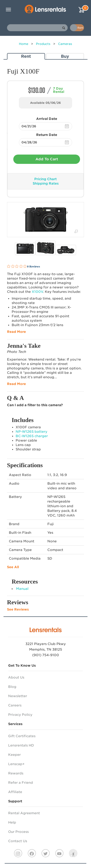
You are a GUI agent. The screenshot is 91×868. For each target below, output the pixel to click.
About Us (16, 677)
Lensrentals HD (21, 745)
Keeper (14, 755)
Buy (65, 56)
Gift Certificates (22, 736)
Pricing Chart (45, 179)
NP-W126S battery (31, 432)
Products (43, 44)
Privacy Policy (20, 715)
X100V (37, 292)
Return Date (47, 135)
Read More (16, 332)
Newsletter (18, 696)
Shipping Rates (46, 183)
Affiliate (15, 792)
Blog (12, 687)
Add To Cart (47, 159)
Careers (15, 705)
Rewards (16, 773)
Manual (22, 589)
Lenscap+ (16, 764)
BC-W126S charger (32, 436)
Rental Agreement (24, 813)
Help (12, 822)
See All (13, 567)
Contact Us (18, 841)
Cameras (65, 44)
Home (24, 44)
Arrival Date (47, 119)
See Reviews (18, 609)
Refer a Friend (21, 783)
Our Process (18, 832)
